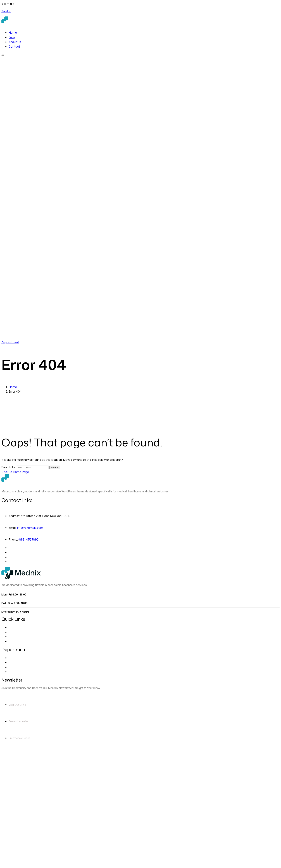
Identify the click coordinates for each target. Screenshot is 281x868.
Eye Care (15, 658)
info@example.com (30, 528)
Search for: (9, 467)
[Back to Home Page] (15, 472)
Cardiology (16, 662)
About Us (15, 42)
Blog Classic (17, 641)
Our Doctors (17, 632)
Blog (12, 37)
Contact (14, 47)
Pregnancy (16, 672)
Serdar (6, 11)
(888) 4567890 (34, 338)
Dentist (13, 667)
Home (13, 33)
